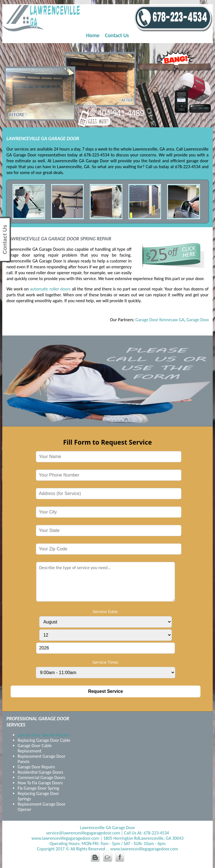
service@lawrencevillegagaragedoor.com (83, 833)
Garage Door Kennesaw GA (162, 320)
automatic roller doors (50, 289)
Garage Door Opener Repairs (44, 735)
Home (93, 35)
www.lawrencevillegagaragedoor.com (65, 838)
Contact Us (117, 35)
